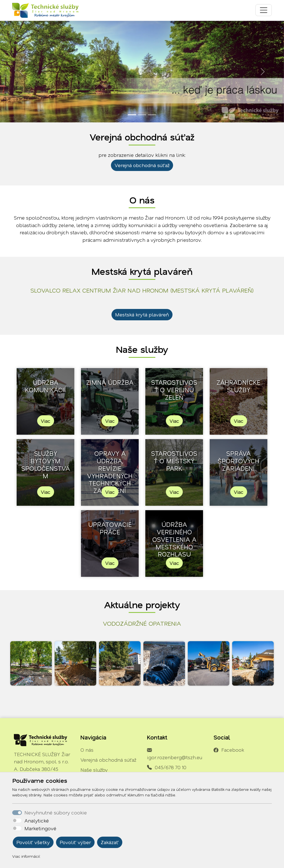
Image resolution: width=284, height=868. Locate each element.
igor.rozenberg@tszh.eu (175, 757)
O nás (87, 750)
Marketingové (40, 828)
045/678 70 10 (171, 767)
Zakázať (110, 842)
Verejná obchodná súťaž (142, 165)
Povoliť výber (75, 842)
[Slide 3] (152, 115)
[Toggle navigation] (264, 10)
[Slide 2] (142, 115)
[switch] (17, 821)
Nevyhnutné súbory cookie (56, 812)
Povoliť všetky (33, 842)
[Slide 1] (132, 115)
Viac (46, 421)
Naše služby (94, 770)
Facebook (233, 750)
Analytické (37, 821)
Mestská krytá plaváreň (142, 315)
